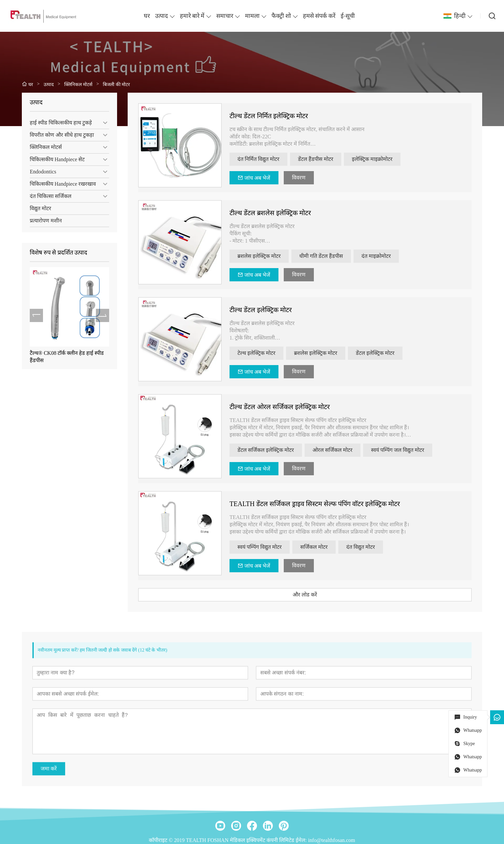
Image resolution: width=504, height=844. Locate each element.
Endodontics (39, 172)
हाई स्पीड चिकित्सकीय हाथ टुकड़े (57, 123)
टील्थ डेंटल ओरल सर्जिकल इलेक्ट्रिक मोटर (292, 407)
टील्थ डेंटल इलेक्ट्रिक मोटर (273, 310)
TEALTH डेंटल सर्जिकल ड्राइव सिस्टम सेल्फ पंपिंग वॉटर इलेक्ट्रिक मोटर (327, 504)
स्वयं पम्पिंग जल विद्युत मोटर (410, 450)
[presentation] (33, 315)
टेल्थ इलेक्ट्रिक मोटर (268, 353)
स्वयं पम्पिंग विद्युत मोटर (272, 547)
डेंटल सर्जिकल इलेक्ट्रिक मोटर (278, 450)
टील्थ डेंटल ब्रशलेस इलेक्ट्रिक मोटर (282, 213)
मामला (252, 16)
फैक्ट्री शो (281, 16)
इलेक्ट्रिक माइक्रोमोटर (384, 159)
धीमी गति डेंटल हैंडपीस (333, 256)
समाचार (225, 16)
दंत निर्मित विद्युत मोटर (270, 159)
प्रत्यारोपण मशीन (42, 221)
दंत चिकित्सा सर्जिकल (47, 196)
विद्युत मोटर (37, 208)
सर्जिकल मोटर (326, 547)
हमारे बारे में (192, 16)
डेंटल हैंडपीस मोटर (328, 159)
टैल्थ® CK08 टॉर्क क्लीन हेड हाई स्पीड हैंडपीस (63, 357)
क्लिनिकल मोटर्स (42, 147)
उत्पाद (162, 16)
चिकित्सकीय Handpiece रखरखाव (59, 184)
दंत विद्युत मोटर (373, 547)
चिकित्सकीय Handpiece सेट (54, 159)
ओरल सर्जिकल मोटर (344, 450)
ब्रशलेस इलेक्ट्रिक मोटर (271, 256)
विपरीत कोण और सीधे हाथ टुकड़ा (58, 135)
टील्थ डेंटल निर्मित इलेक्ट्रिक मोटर (281, 116)
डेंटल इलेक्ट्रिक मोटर (387, 353)
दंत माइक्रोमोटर (388, 256)
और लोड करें (317, 595)
